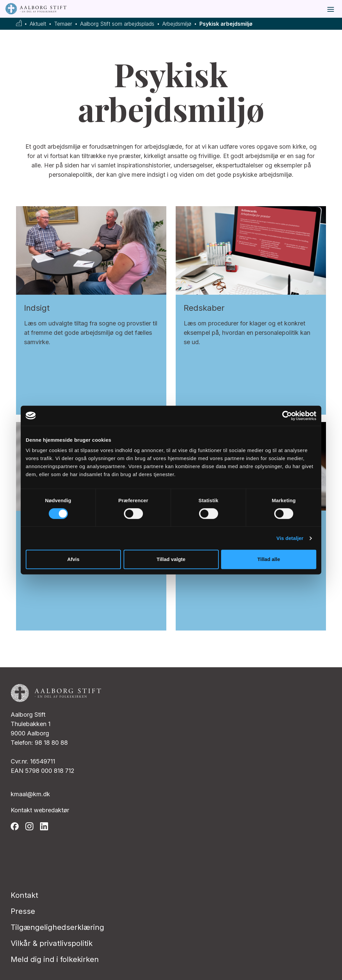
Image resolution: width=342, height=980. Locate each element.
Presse (23, 911)
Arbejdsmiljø (177, 24)
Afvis (73, 559)
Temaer (63, 24)
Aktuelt (38, 24)
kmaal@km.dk (30, 794)
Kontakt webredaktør (40, 810)
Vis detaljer (290, 538)
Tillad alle (269, 559)
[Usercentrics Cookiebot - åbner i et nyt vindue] (287, 416)
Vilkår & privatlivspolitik (52, 943)
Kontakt (24, 895)
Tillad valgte (171, 559)
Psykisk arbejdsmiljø (226, 24)
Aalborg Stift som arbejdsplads (117, 24)
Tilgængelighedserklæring (57, 927)
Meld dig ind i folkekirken (55, 959)
